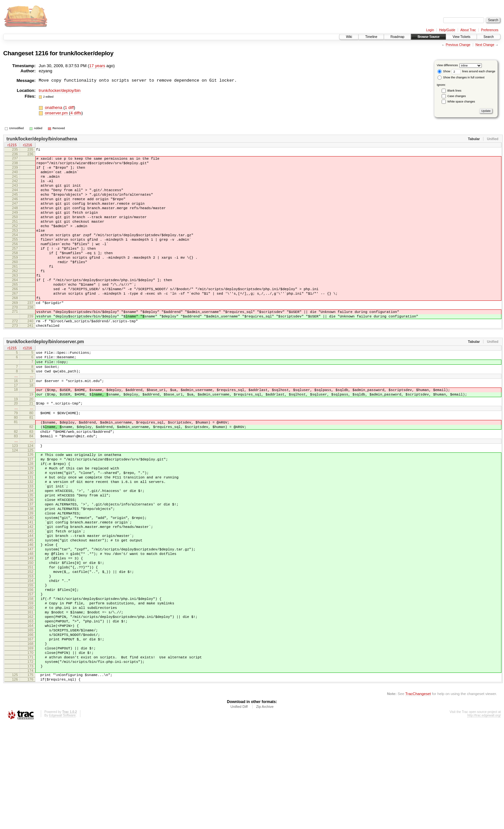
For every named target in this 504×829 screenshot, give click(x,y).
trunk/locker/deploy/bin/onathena (42, 139)
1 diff (69, 107)
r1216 (27, 146)
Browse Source (428, 37)
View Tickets (461, 37)
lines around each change (473, 71)
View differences (447, 65)
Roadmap (397, 37)
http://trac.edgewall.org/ (484, 820)
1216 (42, 53)
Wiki (349, 37)
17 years (97, 66)
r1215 (12, 146)
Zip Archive (265, 812)
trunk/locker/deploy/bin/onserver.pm (45, 379)
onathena (54, 107)
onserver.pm (57, 113)
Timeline (371, 37)
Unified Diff (239, 812)
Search (489, 37)
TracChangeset (418, 799)
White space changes (461, 102)
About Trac (468, 30)
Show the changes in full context (461, 77)
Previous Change (458, 45)
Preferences (490, 30)
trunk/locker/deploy (86, 53)
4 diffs (76, 113)
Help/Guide (447, 30)
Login (430, 30)
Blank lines (455, 91)
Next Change (485, 45)
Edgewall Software (62, 820)
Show (444, 71)
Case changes (457, 96)
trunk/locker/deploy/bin (60, 90)
